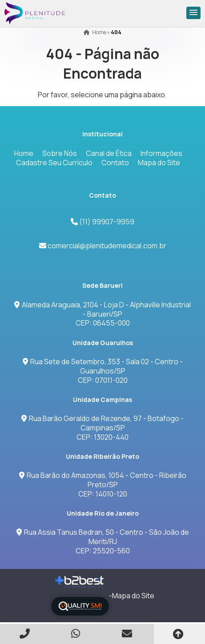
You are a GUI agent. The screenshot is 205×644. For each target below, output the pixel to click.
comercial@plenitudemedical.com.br (107, 246)
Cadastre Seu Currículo (54, 163)
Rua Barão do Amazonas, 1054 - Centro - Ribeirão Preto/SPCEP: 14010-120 (103, 485)
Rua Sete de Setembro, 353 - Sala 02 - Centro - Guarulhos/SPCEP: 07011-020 (103, 371)
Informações (161, 153)
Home (24, 153)
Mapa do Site (159, 163)
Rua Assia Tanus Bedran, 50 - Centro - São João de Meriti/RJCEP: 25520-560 (103, 541)
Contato (115, 163)
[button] (193, 13)
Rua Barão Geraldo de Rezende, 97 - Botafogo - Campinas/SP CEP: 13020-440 (102, 428)
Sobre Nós (60, 153)
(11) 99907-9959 (106, 222)
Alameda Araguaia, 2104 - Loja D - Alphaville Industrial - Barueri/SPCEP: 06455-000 (102, 314)
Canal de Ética (109, 153)
